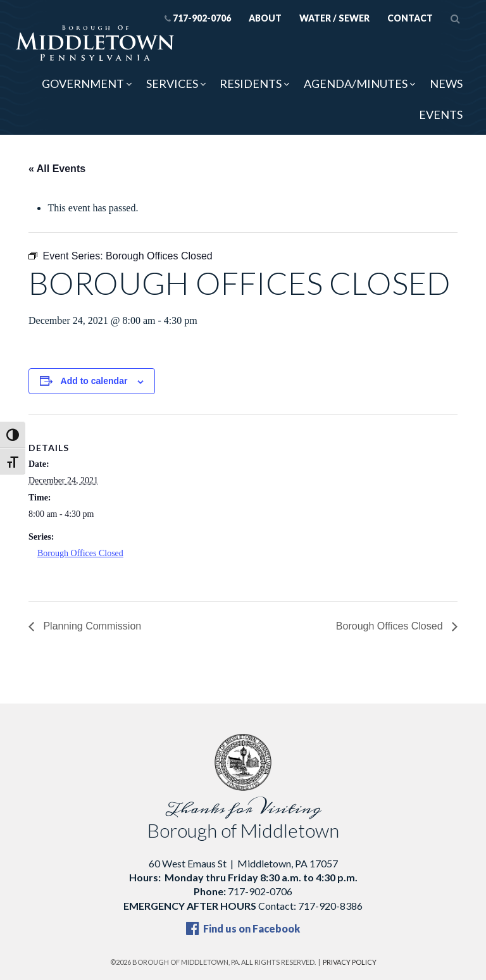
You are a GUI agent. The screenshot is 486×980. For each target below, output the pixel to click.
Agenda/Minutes (356, 84)
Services (172, 84)
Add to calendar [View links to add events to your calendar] (94, 381)
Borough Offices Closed (80, 553)
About (265, 18)
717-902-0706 (198, 18)
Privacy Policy (350, 962)
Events (441, 115)
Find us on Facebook (243, 928)
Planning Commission (91, 626)
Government (83, 84)
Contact (410, 18)
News (446, 84)
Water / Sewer (334, 18)
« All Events (57, 169)
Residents (251, 84)
